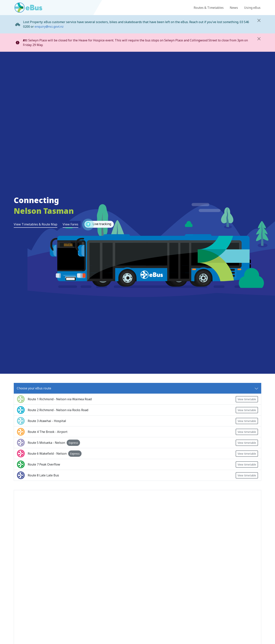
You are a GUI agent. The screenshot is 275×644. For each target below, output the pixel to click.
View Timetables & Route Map (36, 224)
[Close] (259, 20)
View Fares (70, 224)
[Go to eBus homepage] (28, 8)
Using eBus (252, 8)
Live (98, 224)
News (234, 8)
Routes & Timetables (209, 8)
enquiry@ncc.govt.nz (49, 27)
